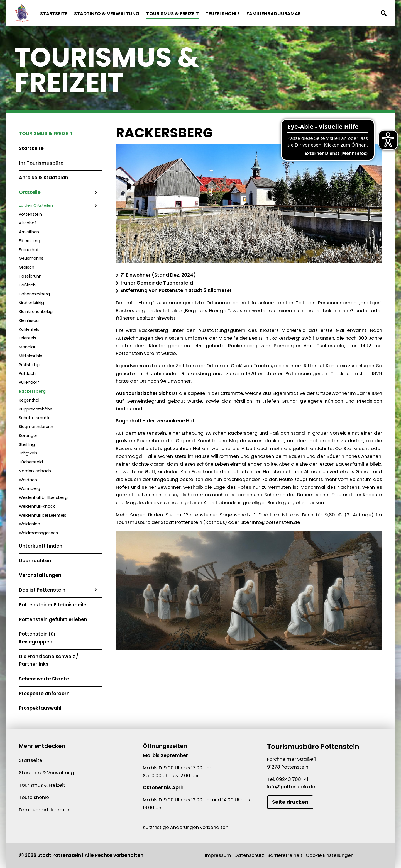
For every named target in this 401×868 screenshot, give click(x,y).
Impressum (218, 855)
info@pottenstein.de (291, 787)
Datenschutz (249, 855)
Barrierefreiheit (285, 855)
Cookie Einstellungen (330, 855)
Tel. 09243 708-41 (288, 779)
